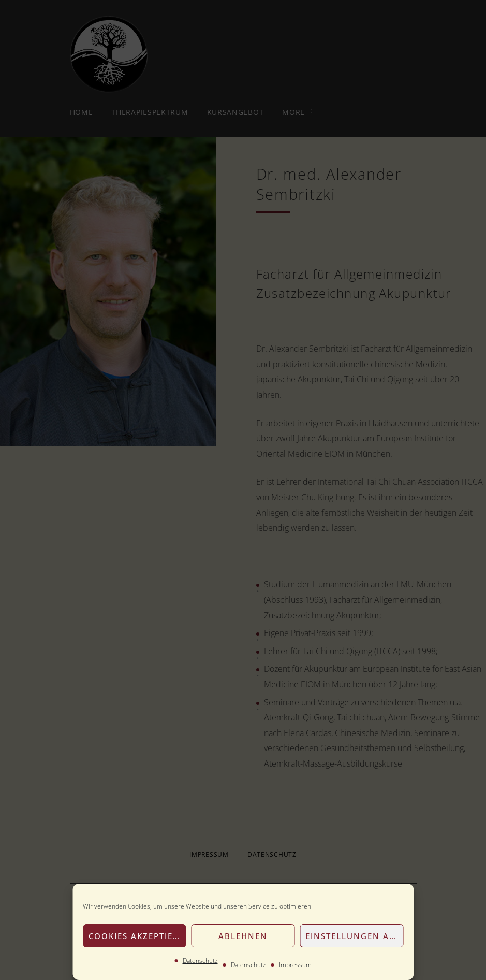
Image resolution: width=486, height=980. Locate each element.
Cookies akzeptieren (137, 936)
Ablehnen (243, 936)
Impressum (295, 965)
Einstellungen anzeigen (354, 936)
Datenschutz (200, 961)
